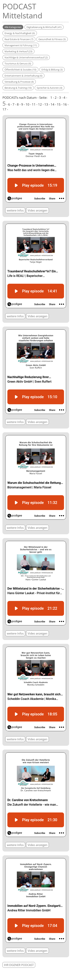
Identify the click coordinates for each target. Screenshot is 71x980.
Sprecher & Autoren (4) (50, 88)
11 (34, 104)
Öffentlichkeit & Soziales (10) (20, 70)
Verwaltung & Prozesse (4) (19, 82)
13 (46, 104)
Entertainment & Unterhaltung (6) (23, 76)
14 (52, 104)
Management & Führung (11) (21, 45)
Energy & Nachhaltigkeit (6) (20, 33)
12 (40, 104)
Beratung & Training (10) (18, 88)
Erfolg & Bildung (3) (52, 70)
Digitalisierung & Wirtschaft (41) (44, 27)
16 (65, 104)
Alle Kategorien (13, 27)
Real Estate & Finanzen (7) (19, 39)
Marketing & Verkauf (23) (18, 51)
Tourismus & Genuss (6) (18, 63)
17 (4, 109)
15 (59, 104)
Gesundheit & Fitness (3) (52, 39)
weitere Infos (15, 210)
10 (27, 104)
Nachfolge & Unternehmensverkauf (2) (26, 57)
